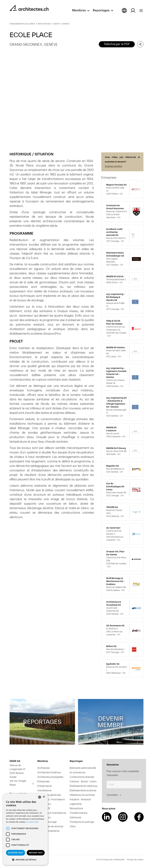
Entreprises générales (49, 795)
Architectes (43, 768)
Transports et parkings (82, 822)
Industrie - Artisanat (80, 800)
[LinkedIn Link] (107, 817)
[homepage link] (29, 8)
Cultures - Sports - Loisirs (83, 782)
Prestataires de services (50, 826)
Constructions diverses (82, 777)
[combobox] (40, 797)
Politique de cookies (135, 860)
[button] (82, 10)
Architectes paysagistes (50, 777)
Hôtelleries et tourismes (82, 795)
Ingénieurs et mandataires (52, 813)
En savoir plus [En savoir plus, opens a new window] (32, 822)
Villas (73, 826)
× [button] (44, 797)
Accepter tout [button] (16, 853)
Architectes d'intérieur (49, 773)
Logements (76, 804)
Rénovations (76, 809)
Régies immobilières (48, 831)
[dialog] (25, 829)
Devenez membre (113, 166)
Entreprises (43, 782)
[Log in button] (133, 10)
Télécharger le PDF (117, 44)
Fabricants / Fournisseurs (51, 800)
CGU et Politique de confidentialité (110, 860)
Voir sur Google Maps (18, 783)
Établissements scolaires (83, 791)
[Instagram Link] (123, 817)
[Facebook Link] (139, 817)
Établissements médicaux (84, 786)
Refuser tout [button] (36, 853)
